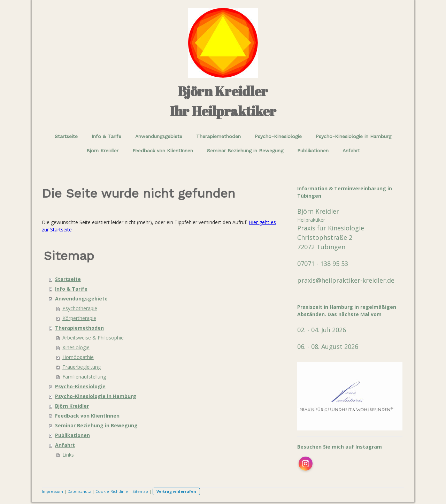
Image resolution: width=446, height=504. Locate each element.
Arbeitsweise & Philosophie (93, 338)
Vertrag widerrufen (176, 491)
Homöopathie (78, 357)
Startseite (66, 136)
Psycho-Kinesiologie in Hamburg (353, 136)
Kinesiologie (76, 347)
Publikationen (313, 151)
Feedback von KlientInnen (163, 151)
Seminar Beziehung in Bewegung (245, 151)
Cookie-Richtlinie (112, 491)
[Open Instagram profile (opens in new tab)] (306, 464)
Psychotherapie (80, 308)
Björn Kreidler (102, 151)
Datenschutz (79, 491)
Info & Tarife (106, 136)
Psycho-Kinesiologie (278, 136)
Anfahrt (351, 151)
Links (68, 455)
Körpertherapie (79, 318)
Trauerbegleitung (82, 367)
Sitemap (140, 491)
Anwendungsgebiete (159, 136)
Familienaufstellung (84, 377)
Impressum (52, 491)
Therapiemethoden (218, 136)
